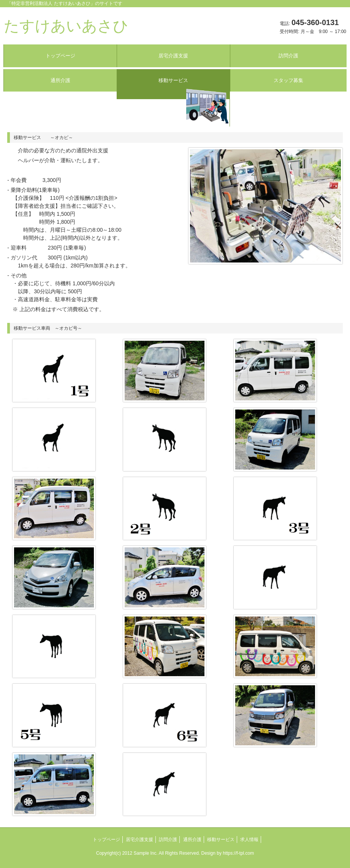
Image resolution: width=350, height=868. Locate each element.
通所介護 (60, 80)
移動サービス (173, 80)
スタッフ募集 (288, 80)
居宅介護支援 (173, 56)
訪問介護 (288, 56)
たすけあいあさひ (66, 26)
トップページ (60, 56)
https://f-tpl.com (238, 853)
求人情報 (249, 840)
